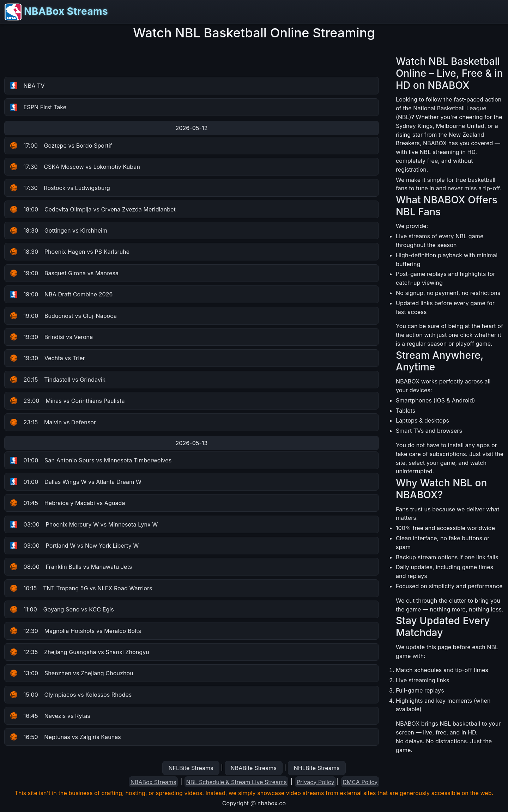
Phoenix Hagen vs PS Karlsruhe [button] (70, 252)
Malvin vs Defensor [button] (53, 422)
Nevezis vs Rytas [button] (50, 716)
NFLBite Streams (191, 768)
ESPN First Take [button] (38, 107)
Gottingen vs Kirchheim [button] (59, 230)
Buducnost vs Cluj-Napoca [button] (64, 316)
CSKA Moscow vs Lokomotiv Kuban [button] (75, 167)
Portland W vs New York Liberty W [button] (74, 546)
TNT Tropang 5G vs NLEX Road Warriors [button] (81, 588)
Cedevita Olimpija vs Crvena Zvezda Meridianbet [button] (93, 209)
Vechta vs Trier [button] (48, 358)
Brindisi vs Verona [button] (52, 337)
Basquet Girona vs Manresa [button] (64, 273)
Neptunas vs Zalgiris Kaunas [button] (66, 737)
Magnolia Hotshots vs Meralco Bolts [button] (76, 631)
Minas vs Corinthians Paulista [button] (68, 401)
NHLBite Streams (317, 768)
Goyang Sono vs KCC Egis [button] (62, 609)
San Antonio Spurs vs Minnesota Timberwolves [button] (91, 460)
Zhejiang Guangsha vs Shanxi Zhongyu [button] (80, 652)
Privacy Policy (316, 782)
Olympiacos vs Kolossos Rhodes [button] (71, 695)
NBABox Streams (56, 12)
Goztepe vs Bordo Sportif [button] (61, 146)
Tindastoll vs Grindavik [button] (58, 380)
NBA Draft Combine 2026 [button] (62, 294)
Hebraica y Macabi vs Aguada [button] (68, 503)
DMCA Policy (360, 782)
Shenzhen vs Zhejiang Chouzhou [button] (72, 673)
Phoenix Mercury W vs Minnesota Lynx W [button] (84, 524)
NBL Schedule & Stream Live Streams (237, 782)
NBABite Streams (254, 768)
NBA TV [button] (28, 86)
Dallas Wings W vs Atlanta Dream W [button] (76, 482)
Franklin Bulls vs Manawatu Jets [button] (71, 567)
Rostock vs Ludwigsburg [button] (60, 188)
